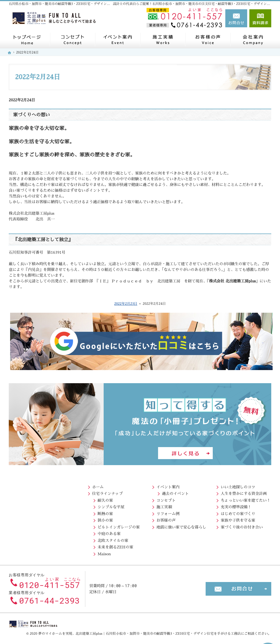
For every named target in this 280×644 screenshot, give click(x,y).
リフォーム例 (92, 512)
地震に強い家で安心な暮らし (106, 526)
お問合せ (236, 18)
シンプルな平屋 (32, 506)
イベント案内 (92, 486)
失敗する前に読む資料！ (237, 512)
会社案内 (224, 486)
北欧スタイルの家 (34, 539)
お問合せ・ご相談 (231, 519)
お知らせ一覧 (227, 526)
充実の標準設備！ (164, 506)
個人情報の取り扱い (233, 533)
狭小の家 (26, 519)
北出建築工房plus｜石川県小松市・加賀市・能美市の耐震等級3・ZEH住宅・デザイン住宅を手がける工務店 (158, 631)
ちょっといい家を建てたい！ (173, 499)
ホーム (19, 486)
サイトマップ (227, 539)
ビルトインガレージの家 (39, 526)
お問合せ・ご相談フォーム (238, 586)
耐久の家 (26, 499)
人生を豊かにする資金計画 (171, 492)
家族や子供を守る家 (165, 519)
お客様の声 (90, 519)
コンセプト (90, 499)
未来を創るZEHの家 (36, 546)
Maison (25, 553)
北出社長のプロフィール (243, 492)
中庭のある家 (30, 533)
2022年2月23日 (126, 304)
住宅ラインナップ (28, 492)
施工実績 (88, 506)
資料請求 (260, 18)
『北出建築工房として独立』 (43, 240)
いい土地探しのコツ (165, 486)
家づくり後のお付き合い (169, 526)
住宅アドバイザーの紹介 (243, 506)
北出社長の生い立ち (239, 499)
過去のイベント (100, 492)
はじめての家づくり (165, 512)
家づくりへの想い (31, 115)
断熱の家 (26, 512)
